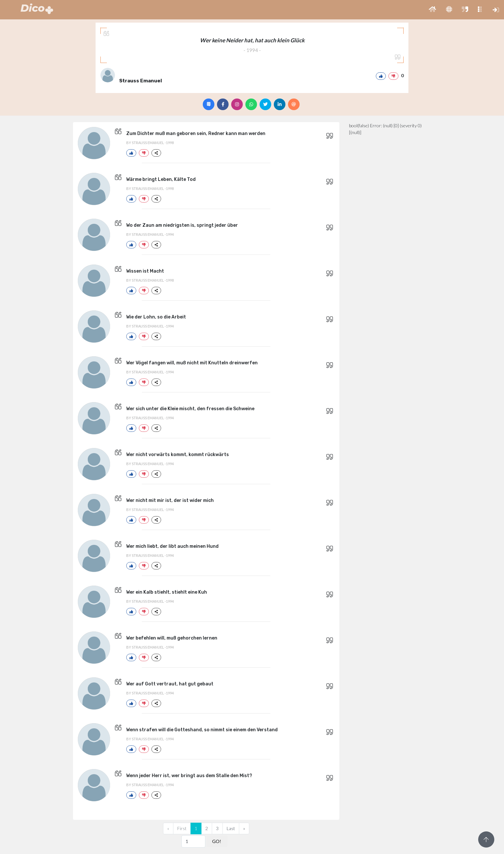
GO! (217, 841)
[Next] (244, 828)
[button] (432, 10)
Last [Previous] (231, 828)
